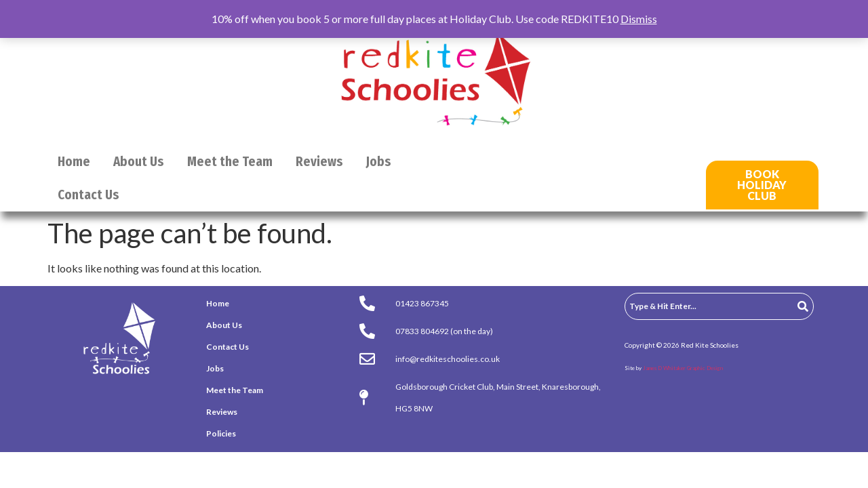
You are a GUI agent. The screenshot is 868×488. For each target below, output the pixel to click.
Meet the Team (230, 162)
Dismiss (639, 19)
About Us (139, 162)
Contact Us (88, 195)
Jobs (379, 162)
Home (74, 162)
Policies (221, 433)
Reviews (319, 162)
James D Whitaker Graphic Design (683, 368)
